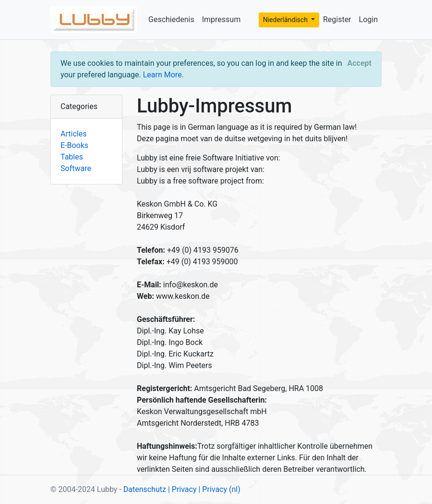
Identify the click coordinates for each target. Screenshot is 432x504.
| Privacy (182, 489)
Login (368, 19)
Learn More (162, 75)
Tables (72, 157)
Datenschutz (145, 489)
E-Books (74, 145)
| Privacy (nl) (219, 489)
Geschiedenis (171, 19)
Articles (73, 134)
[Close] (360, 63)
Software (76, 168)
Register (337, 19)
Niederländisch (286, 20)
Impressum (222, 19)
